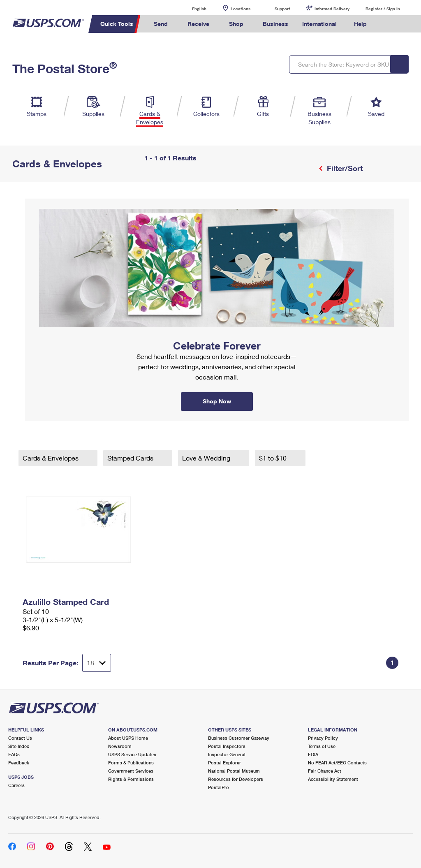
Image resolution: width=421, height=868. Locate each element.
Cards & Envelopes (51, 458)
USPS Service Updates (132, 754)
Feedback (19, 763)
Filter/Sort (344, 168)
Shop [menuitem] (236, 24)
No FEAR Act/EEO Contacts (337, 763)
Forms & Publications (131, 763)
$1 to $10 (274, 458)
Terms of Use (322, 746)
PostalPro (219, 787)
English (191, 8)
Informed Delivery (332, 9)
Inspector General (227, 754)
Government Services (131, 771)
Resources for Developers (236, 779)
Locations (241, 9)
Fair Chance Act (325, 771)
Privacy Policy (323, 738)
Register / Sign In (383, 9)
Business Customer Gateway (239, 738)
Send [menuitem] (161, 24)
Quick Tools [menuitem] (117, 24)
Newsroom (120, 746)
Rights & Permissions (131, 779)
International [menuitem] (319, 24)
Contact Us (20, 738)
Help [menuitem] (360, 24)
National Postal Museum (234, 771)
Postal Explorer (224, 763)
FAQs (14, 754)
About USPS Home (128, 738)
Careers (16, 785)
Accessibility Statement (333, 779)
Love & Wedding (207, 458)
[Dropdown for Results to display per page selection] (97, 663)
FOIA (313, 754)
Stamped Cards (131, 458)
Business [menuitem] (275, 24)
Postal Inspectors (227, 746)
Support (282, 9)
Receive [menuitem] (198, 24)
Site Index (19, 746)
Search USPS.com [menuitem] (388, 24)
